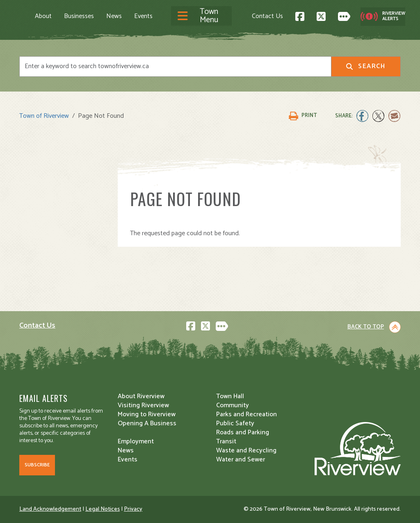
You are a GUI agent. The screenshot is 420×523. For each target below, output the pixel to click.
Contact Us (267, 16)
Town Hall (230, 396)
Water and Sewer (241, 460)
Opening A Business (147, 423)
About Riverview (141, 396)
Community (233, 405)
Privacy (133, 509)
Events (143, 16)
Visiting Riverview (143, 405)
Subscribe (37, 465)
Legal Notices (103, 509)
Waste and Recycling (246, 451)
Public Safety (235, 423)
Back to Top (366, 327)
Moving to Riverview (147, 414)
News (114, 16)
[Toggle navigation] (201, 16)
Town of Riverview (44, 116)
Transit (226, 442)
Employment (136, 442)
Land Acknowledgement (50, 509)
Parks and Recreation (247, 414)
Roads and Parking (243, 432)
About (43, 16)
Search (366, 66)
